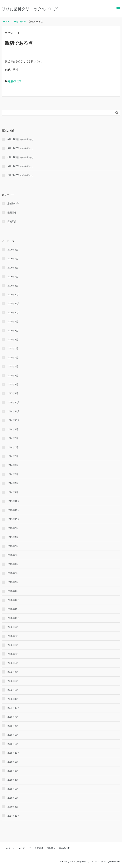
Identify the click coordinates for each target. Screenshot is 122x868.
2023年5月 (13, 555)
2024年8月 (13, 438)
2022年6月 (13, 654)
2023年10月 (14, 519)
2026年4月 (13, 259)
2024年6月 (13, 447)
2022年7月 (13, 645)
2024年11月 (14, 411)
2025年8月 (13, 331)
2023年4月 (13, 564)
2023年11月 (14, 510)
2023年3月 (13, 573)
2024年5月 (13, 456)
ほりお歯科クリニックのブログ (30, 9)
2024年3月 (13, 474)
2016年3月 (13, 735)
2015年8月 (13, 762)
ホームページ (8, 848)
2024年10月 (14, 420)
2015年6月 (13, 771)
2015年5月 (13, 780)
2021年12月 (14, 708)
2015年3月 (13, 789)
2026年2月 (13, 277)
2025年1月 (13, 393)
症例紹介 (12, 221)
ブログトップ (24, 848)
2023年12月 (14, 501)
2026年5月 (13, 250)
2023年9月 (13, 528)
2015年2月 (13, 798)
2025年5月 (13, 358)
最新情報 (12, 212)
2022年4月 (13, 672)
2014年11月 (14, 816)
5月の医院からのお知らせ (21, 148)
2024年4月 (13, 465)
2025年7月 (13, 340)
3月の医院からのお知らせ (21, 166)
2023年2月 (13, 582)
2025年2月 (13, 384)
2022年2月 (13, 690)
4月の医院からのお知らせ (21, 157)
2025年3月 (13, 376)
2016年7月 (13, 717)
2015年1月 (13, 807)
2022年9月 (13, 627)
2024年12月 (14, 402)
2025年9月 (13, 322)
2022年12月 (14, 600)
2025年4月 (13, 366)
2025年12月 (14, 295)
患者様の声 (15, 81)
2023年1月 (13, 591)
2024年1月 (13, 492)
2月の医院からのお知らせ (21, 175)
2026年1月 (13, 286)
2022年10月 (14, 618)
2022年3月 (13, 681)
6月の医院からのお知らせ (21, 139)
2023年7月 (13, 537)
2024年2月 (13, 483)
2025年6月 (13, 348)
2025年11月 (14, 303)
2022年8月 (13, 636)
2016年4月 (13, 726)
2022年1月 (13, 699)
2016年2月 (13, 744)
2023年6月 (13, 546)
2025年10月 (14, 313)
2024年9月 (13, 429)
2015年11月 (14, 753)
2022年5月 (13, 663)
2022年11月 (14, 609)
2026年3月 (13, 268)
